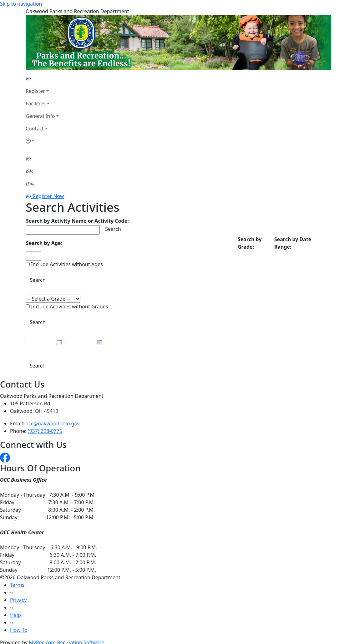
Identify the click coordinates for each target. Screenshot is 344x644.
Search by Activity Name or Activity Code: (77, 221)
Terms (17, 585)
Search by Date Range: (293, 243)
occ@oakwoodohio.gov (53, 423)
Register (35, 91)
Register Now (48, 196)
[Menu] (30, 184)
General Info (40, 116)
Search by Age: (44, 243)
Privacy (18, 600)
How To (19, 630)
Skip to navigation (21, 4)
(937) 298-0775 (45, 431)
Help (15, 615)
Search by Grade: (250, 243)
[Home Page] (42, 79)
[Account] (42, 141)
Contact (35, 129)
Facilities (36, 104)
